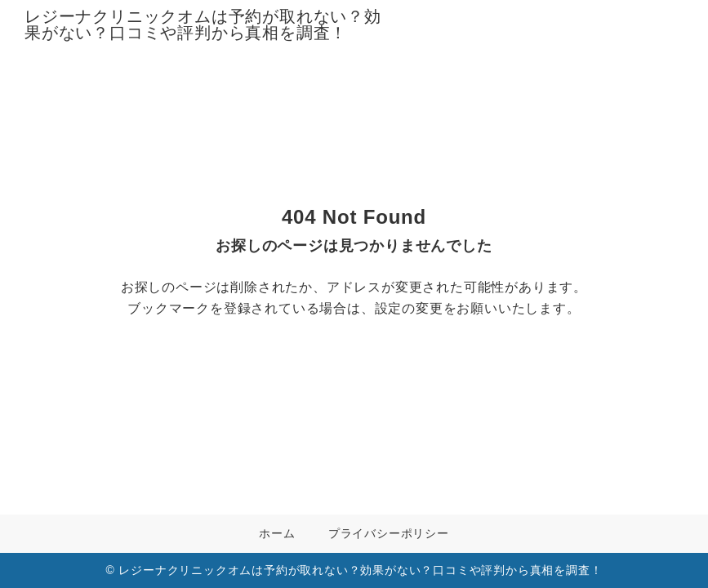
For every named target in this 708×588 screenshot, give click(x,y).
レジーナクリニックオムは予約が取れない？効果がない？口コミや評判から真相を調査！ (203, 24)
